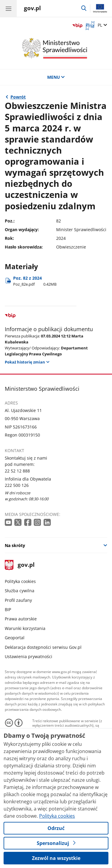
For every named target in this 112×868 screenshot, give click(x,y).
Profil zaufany (18, 600)
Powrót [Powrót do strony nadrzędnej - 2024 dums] (18, 97)
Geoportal (15, 638)
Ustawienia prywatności (29, 656)
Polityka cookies (20, 581)
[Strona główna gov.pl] (32, 9)
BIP (8, 609)
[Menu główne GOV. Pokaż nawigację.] (8, 8)
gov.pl (20, 565)
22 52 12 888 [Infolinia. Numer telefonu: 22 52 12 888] (17, 471)
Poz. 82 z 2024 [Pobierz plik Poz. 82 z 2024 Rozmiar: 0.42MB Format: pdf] (35, 281)
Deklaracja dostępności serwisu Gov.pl (43, 647)
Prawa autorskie (21, 619)
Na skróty (15, 545)
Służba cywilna (20, 591)
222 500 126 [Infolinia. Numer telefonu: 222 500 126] (17, 485)
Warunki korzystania (25, 628)
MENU (56, 77)
